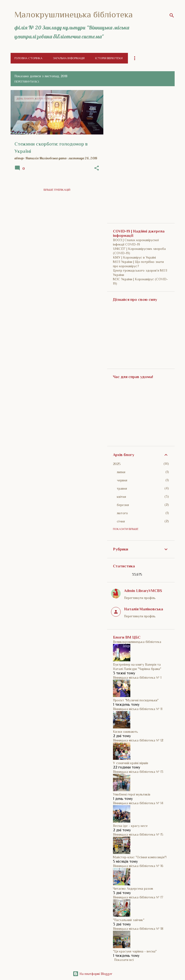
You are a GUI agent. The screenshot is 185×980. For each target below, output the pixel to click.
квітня (121, 497)
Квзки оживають (126, 732)
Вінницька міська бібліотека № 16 (138, 866)
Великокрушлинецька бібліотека (137, 642)
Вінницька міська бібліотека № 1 (137, 677)
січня (121, 521)
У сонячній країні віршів (131, 763)
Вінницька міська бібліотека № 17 (138, 897)
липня (121, 472)
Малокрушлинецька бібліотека (74, 14)
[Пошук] (172, 15)
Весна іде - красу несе (130, 826)
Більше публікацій (57, 190)
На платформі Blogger (92, 974)
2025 (117, 464)
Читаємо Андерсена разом (133, 888)
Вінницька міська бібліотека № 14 (138, 803)
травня (122, 488)
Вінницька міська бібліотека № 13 (138, 772)
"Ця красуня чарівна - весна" (135, 951)
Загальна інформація (69, 58)
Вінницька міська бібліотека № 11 (138, 709)
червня (122, 480)
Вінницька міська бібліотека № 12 (138, 740)
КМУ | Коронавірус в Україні (134, 257)
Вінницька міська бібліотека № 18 (138, 929)
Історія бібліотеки (109, 58)
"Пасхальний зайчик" (129, 920)
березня (123, 505)
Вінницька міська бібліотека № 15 (138, 834)
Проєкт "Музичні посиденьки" (136, 700)
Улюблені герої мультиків (132, 794)
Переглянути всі (27, 82)
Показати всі (124, 960)
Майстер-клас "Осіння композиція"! (140, 857)
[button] (97, 168)
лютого (122, 513)
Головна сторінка (28, 58)
